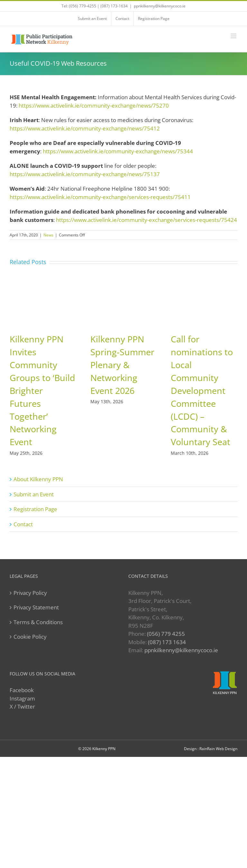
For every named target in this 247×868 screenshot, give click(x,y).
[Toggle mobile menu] (234, 36)
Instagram (22, 698)
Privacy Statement (36, 607)
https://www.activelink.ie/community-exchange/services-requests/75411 (100, 197)
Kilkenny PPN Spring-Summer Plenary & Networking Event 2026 (122, 365)
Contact (23, 524)
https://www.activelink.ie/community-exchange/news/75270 (94, 105)
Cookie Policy (30, 637)
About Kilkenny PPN (38, 479)
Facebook (22, 690)
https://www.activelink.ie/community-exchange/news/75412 (85, 128)
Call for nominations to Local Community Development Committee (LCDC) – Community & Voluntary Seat (202, 391)
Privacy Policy (30, 593)
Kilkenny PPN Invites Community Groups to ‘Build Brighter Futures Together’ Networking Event (42, 391)
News (48, 235)
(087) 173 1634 (167, 642)
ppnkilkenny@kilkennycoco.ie (181, 650)
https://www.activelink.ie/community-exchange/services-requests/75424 (146, 220)
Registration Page (35, 509)
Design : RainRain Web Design (211, 749)
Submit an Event (34, 494)
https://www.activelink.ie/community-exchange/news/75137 (85, 174)
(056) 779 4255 (166, 634)
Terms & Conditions (38, 622)
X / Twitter (22, 706)
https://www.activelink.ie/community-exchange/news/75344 (118, 151)
